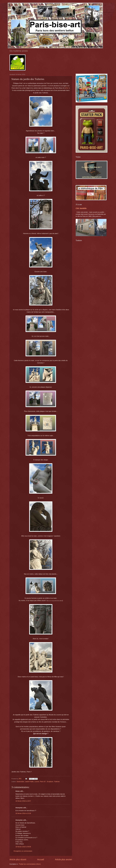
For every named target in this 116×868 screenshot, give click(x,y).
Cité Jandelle (81, 208)
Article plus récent (18, 860)
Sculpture (50, 782)
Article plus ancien (64, 860)
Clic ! (67, 88)
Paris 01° (43, 782)
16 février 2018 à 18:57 (23, 801)
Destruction (20, 782)
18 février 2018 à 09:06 (23, 847)
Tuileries (57, 782)
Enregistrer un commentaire (23, 851)
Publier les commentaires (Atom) (30, 864)
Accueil (41, 860)
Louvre (37, 782)
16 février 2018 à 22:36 (23, 813)
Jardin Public (29, 782)
